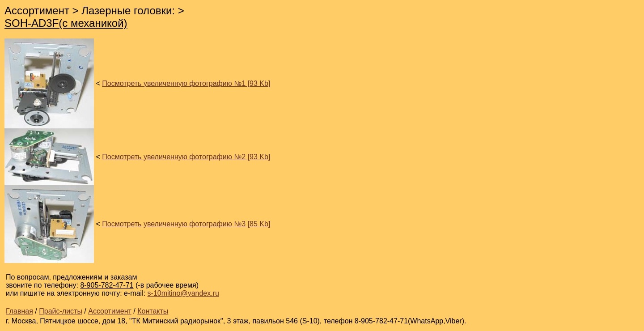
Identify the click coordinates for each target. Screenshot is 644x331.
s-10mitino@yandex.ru (183, 293)
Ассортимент (110, 311)
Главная (19, 311)
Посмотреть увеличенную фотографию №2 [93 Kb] (186, 157)
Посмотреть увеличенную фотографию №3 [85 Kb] (186, 224)
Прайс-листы (61, 311)
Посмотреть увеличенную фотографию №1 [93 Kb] (186, 83)
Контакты (153, 311)
